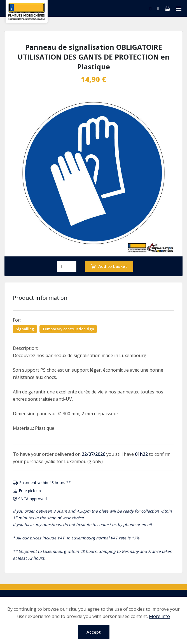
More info (159, 616)
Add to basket (109, 266)
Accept (94, 632)
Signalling (25, 329)
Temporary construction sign (68, 329)
